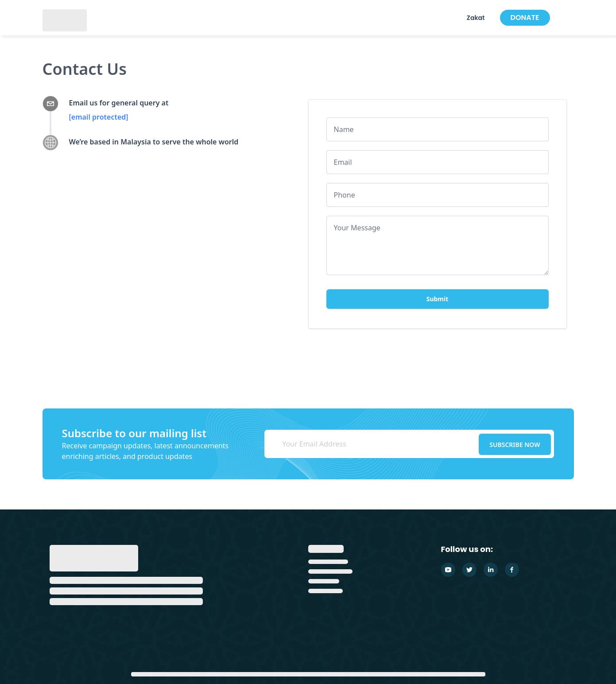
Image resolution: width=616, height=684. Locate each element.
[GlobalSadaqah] (65, 19)
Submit (438, 299)
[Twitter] (469, 570)
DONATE (525, 17)
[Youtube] (448, 570)
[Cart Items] (573, 18)
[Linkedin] (491, 570)
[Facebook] (512, 570)
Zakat (476, 18)
